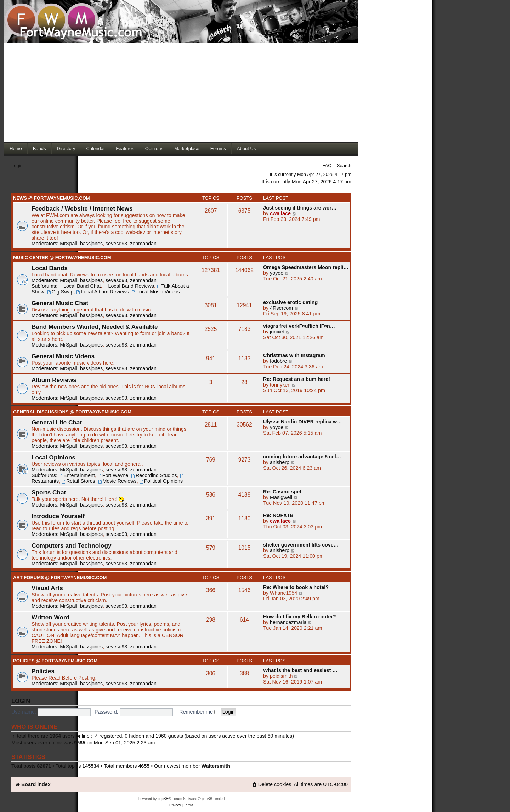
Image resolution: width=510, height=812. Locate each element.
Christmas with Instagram (294, 355)
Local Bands (50, 268)
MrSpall (68, 244)
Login (17, 165)
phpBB (163, 799)
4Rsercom (281, 308)
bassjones (91, 244)
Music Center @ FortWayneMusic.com (62, 258)
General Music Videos (63, 356)
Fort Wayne (113, 475)
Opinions (154, 148)
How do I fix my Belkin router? (300, 617)
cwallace (280, 213)
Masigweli (281, 497)
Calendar (96, 148)
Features (125, 148)
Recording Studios (154, 475)
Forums (218, 148)
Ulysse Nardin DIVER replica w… (302, 422)
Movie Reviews (117, 481)
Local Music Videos (156, 292)
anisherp (280, 462)
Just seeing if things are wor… (300, 208)
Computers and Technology (72, 545)
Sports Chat (49, 492)
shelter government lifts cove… (301, 545)
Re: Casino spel (282, 492)
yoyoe (277, 273)
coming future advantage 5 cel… (302, 457)
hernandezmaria (288, 622)
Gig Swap (60, 292)
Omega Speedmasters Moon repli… (306, 267)
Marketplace (187, 148)
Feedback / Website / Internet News (82, 208)
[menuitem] (272, 785)
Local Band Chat (80, 286)
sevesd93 (116, 244)
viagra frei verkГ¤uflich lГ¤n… (299, 326)
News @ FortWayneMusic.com (52, 198)
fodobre (279, 361)
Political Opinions (161, 481)
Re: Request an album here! (297, 379)
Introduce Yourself (58, 516)
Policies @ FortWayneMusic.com (55, 661)
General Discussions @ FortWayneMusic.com (72, 412)
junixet (277, 332)
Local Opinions (53, 457)
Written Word (50, 617)
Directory (66, 148)
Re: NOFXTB (278, 515)
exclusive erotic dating (290, 302)
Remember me (199, 712)
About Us (246, 148)
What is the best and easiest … (300, 670)
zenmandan (143, 244)
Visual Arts (47, 588)
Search (344, 165)
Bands (39, 148)
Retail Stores (78, 481)
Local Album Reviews (103, 292)
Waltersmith (216, 766)
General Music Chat (60, 303)
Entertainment (77, 475)
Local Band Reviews (129, 286)
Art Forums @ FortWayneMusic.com (60, 577)
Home (16, 148)
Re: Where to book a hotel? (296, 587)
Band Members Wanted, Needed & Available (95, 327)
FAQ (327, 165)
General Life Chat (57, 422)
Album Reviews (54, 380)
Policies (43, 671)
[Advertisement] (181, 92)
